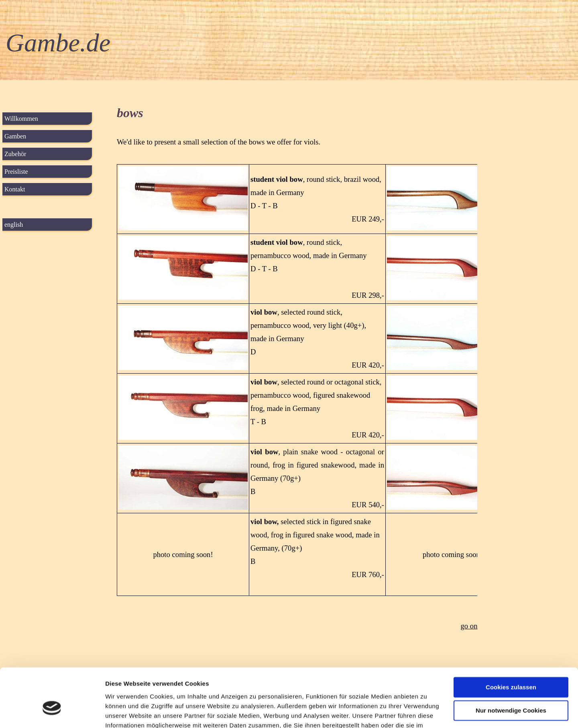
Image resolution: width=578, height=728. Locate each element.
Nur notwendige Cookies (511, 666)
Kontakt (15, 189)
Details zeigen (125, 712)
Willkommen (21, 119)
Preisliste (16, 172)
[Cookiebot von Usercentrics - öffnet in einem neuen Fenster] (52, 712)
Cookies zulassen (511, 642)
